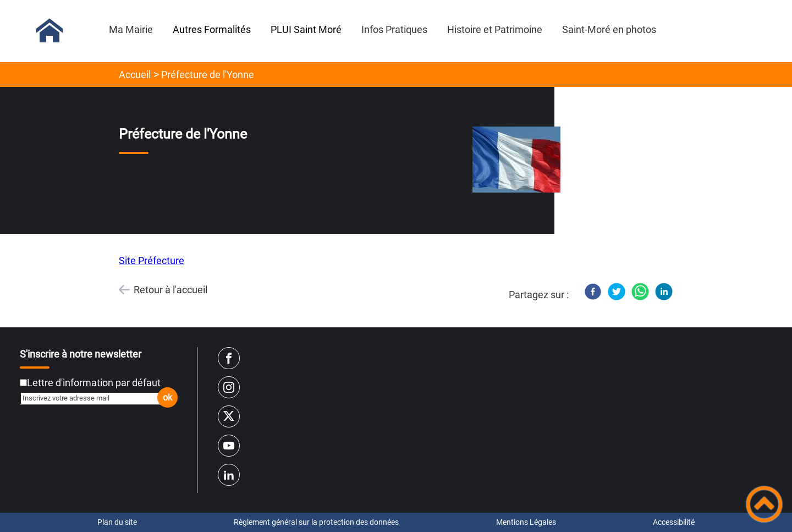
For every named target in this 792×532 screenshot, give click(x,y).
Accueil (135, 75)
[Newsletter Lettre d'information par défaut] (23, 383)
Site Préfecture (152, 260)
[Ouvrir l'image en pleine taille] (516, 160)
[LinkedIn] (664, 292)
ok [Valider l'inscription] (167, 397)
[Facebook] (593, 292)
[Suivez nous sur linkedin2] (229, 475)
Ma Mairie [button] (131, 29)
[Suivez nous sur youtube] (229, 446)
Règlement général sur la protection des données (316, 522)
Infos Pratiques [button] (394, 29)
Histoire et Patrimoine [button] (495, 29)
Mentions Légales (526, 522)
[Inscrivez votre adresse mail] (94, 398)
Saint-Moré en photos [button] (609, 29)
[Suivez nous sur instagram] (229, 387)
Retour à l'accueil (170, 290)
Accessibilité (674, 522)
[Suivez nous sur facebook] (229, 358)
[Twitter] (617, 292)
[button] (764, 504)
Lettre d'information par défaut (94, 383)
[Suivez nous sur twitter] (229, 416)
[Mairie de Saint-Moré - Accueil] (50, 31)
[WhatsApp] (640, 292)
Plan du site (117, 522)
